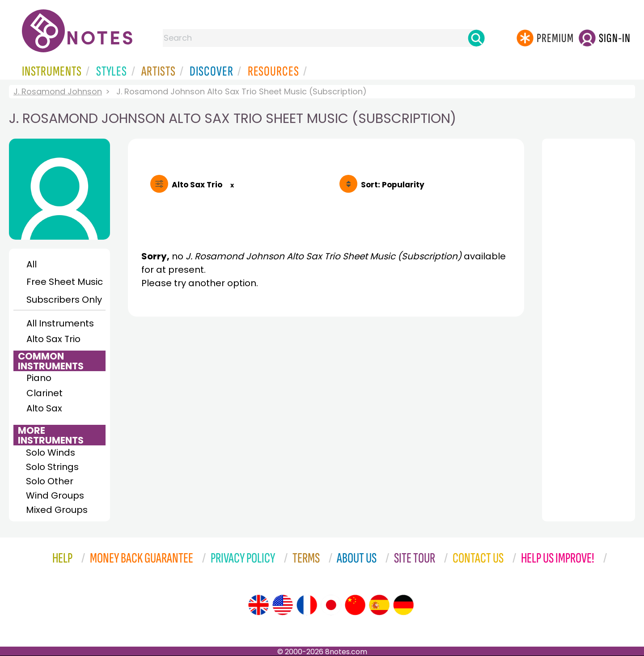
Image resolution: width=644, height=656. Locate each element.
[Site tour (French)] (307, 605)
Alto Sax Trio (53, 339)
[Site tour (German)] (403, 605)
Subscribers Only (64, 300)
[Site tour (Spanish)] (379, 605)
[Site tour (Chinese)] (355, 605)
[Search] (476, 38)
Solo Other (50, 481)
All (32, 264)
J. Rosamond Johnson (58, 91)
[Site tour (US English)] (283, 605)
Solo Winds (51, 453)
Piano (39, 378)
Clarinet (44, 393)
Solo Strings (52, 467)
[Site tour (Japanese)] (331, 605)
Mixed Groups (57, 510)
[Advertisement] (326, 406)
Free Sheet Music (65, 282)
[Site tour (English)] (258, 605)
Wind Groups (55, 495)
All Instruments (60, 323)
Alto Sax (44, 408)
